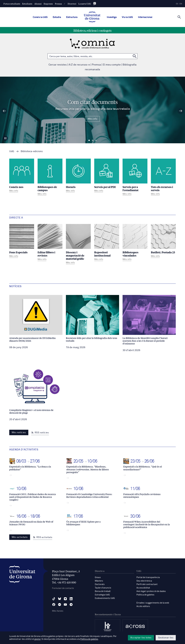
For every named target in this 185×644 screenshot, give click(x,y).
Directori (72, 4)
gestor (38, 639)
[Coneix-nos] (22, 176)
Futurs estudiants (12, 4)
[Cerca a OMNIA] (135, 56)
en (181, 4)
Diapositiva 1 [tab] (89, 140)
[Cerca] (179, 17)
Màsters (99, 581)
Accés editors (143, 606)
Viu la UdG (127, 17)
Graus (98, 577)
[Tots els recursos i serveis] (163, 177)
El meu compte (112, 65)
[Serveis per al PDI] (107, 176)
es (177, 4)
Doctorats (100, 584)
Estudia (57, 17)
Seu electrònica (144, 581)
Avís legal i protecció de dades (151, 591)
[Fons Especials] (22, 241)
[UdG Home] (92, 17)
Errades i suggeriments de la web (153, 603)
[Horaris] (78, 176)
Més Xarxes (58, 611)
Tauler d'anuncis (103, 588)
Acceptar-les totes (141, 638)
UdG (12, 151)
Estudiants (27, 4)
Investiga (112, 17)
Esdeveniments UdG (105, 598)
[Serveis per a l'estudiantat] (135, 177)
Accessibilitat (143, 588)
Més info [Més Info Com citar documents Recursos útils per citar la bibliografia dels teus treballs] (92, 119)
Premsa (58, 4)
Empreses (48, 4)
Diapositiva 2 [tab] (93, 140)
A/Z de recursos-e (79, 65)
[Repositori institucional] (107, 243)
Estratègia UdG (102, 595)
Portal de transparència (148, 577)
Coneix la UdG (40, 17)
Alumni (38, 4)
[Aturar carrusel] (5, 138)
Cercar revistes (58, 65)
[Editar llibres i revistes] (50, 243)
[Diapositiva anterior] (4, 111)
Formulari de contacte (63, 588)
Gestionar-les (166, 638)
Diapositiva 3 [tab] (96, 140)
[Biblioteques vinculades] (135, 243)
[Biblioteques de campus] (50, 177)
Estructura (72, 17)
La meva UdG (85, 4)
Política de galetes (145, 595)
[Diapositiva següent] (181, 111)
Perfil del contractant (147, 584)
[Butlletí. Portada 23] (163, 241)
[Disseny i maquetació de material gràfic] (78, 244)
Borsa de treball (103, 591)
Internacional (145, 17)
